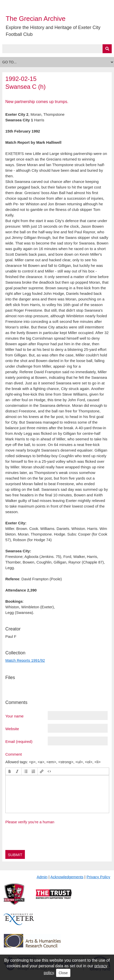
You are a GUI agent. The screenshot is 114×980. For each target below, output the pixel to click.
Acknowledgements (67, 877)
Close (63, 973)
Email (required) (19, 741)
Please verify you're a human (30, 822)
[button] (10, 771)
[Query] (57, 49)
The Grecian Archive (36, 19)
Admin (42, 877)
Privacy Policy (98, 877)
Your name (14, 716)
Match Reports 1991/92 (25, 660)
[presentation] (10, 771)
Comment (14, 754)
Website (12, 729)
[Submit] (107, 49)
